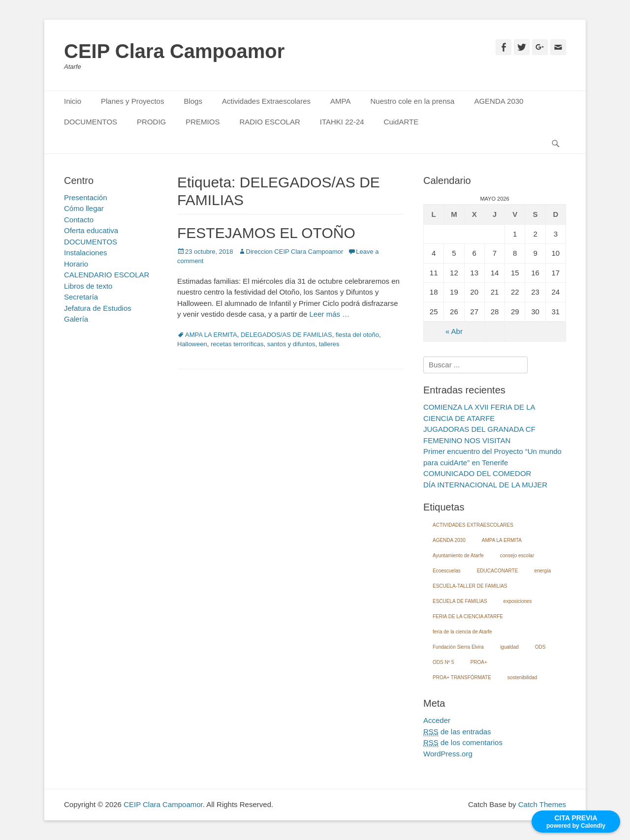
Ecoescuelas (447, 571)
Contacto (79, 220)
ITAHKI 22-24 (342, 122)
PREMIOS (203, 122)
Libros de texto (88, 286)
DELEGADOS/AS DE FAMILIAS (286, 335)
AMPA (340, 101)
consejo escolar (517, 555)
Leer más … (329, 314)
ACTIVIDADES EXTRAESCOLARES (473, 525)
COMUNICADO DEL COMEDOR (477, 473)
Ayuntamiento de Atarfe (458, 555)
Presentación (86, 197)
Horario (76, 264)
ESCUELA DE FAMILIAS (460, 601)
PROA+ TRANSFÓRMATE (462, 677)
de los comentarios (463, 743)
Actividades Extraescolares (266, 101)
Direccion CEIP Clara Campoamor (295, 252)
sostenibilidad (522, 677)
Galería (76, 319)
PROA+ (479, 662)
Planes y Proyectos (132, 101)
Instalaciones (86, 253)
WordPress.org (448, 754)
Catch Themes (542, 804)
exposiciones (518, 601)
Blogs (193, 101)
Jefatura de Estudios (98, 308)
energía (542, 571)
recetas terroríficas (237, 344)
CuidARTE (401, 122)
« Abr (454, 331)
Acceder (437, 720)
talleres (329, 344)
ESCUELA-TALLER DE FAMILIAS (470, 586)
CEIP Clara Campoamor (174, 51)
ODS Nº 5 (443, 662)
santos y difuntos (291, 344)
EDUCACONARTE (498, 571)
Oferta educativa (91, 230)
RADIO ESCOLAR (269, 122)
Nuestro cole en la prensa (412, 101)
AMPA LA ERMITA (211, 335)
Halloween (192, 344)
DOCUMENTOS (91, 122)
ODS (540, 647)
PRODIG (151, 122)
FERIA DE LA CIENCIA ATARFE (468, 616)
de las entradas (457, 732)
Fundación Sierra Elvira (458, 647)
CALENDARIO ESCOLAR (107, 275)
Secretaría (81, 297)
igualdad (509, 647)
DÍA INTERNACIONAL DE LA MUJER (485, 485)
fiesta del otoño (357, 335)
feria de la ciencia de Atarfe (462, 632)
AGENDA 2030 (499, 101)
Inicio (73, 101)
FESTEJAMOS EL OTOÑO (266, 233)
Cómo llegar (84, 208)
